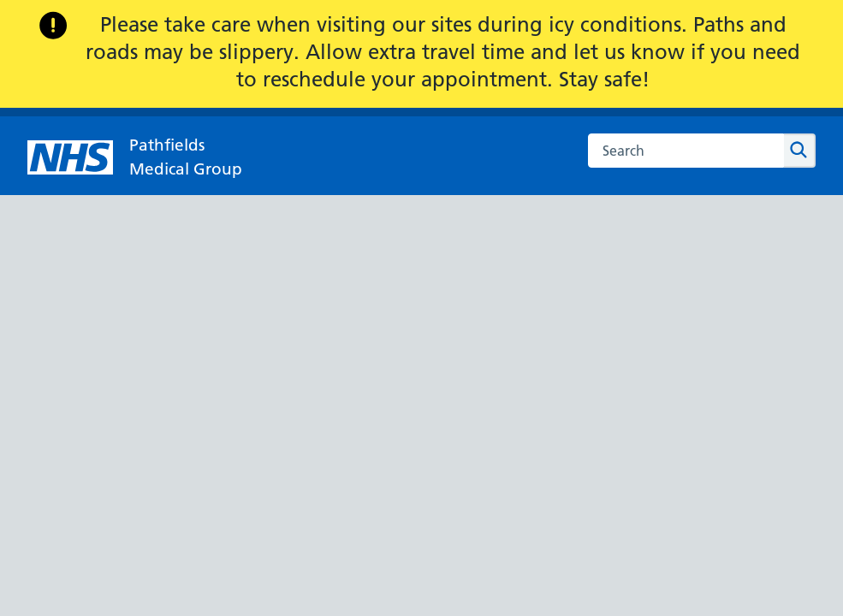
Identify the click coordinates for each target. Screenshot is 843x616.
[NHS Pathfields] (135, 157)
